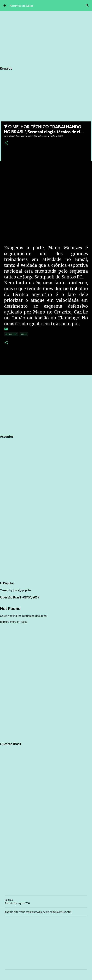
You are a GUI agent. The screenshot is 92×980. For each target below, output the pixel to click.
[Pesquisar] (87, 5)
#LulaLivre (11, 334)
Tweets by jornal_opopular (16, 590)
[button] (6, 143)
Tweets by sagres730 (17, 903)
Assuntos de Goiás (21, 6)
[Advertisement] (46, 404)
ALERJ (24, 334)
